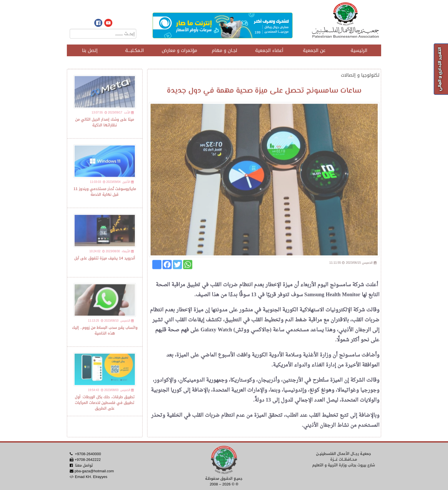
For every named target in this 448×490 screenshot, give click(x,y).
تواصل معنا (84, 465)
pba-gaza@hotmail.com (94, 471)
